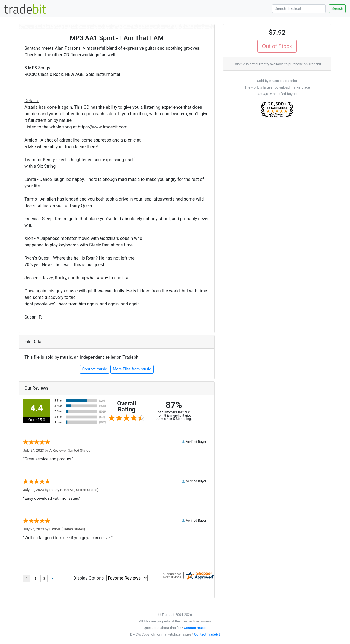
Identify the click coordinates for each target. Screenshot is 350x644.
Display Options (88, 578)
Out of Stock (277, 46)
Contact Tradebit (207, 634)
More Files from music (132, 369)
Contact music (95, 369)
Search (337, 8)
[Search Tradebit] (299, 9)
